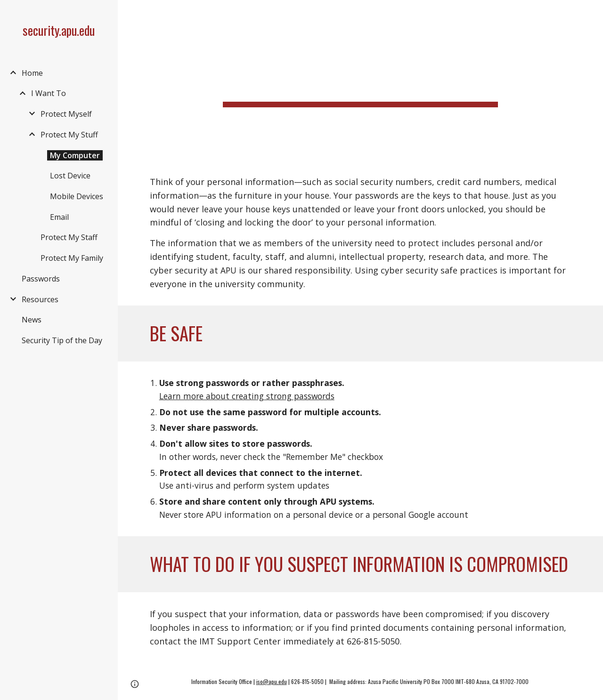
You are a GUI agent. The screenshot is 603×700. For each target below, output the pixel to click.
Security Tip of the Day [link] (62, 340)
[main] (360, 80)
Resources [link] (40, 299)
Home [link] (32, 73)
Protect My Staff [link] (69, 237)
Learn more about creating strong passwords (247, 396)
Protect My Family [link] (72, 258)
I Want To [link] (49, 93)
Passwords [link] (41, 279)
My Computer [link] (75, 155)
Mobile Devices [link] (77, 196)
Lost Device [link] (70, 176)
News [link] (32, 320)
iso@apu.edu (272, 681)
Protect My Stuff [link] (69, 135)
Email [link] (59, 217)
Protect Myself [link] (66, 114)
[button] (592, 13)
